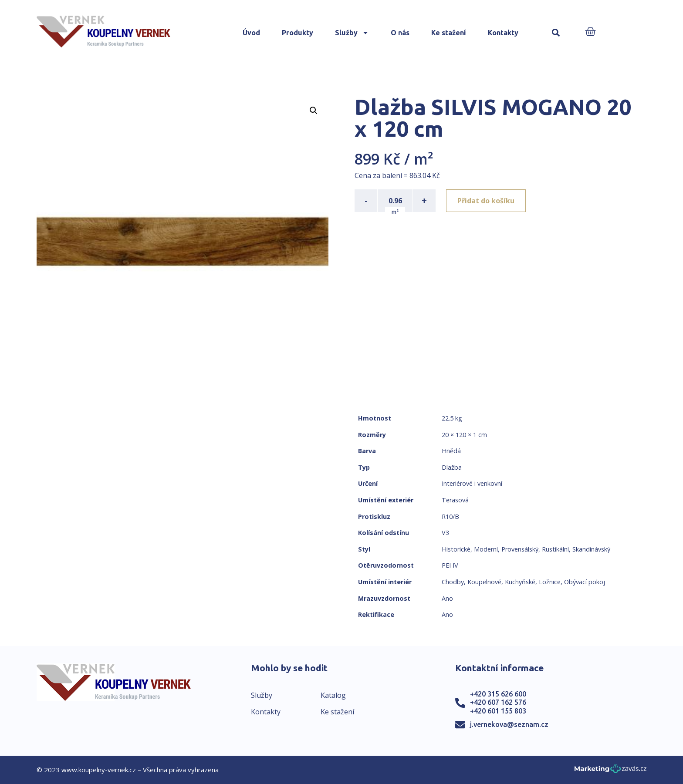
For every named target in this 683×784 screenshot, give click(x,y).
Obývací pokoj (585, 582)
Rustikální (555, 549)
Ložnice (550, 582)
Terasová (455, 500)
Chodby (453, 582)
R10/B (450, 516)
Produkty (298, 33)
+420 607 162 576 (498, 702)
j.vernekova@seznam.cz (509, 724)
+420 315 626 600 (498, 694)
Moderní (486, 549)
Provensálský (520, 549)
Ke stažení (449, 33)
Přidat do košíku (486, 201)
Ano (447, 598)
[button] (556, 33)
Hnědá (451, 451)
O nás (400, 33)
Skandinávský (591, 549)
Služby (352, 33)
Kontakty (503, 33)
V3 (445, 533)
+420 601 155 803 (498, 711)
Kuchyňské (520, 582)
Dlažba (452, 467)
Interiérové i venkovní (472, 483)
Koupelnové (484, 582)
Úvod (251, 33)
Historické (456, 549)
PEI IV (450, 565)
